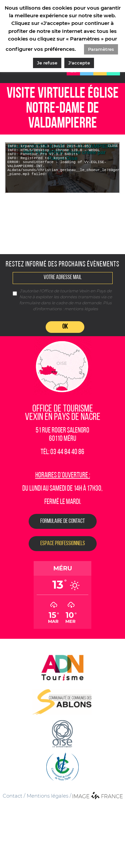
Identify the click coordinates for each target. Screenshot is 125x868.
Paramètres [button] (101, 49)
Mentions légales (47, 796)
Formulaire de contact (63, 521)
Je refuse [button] (47, 63)
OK (65, 327)
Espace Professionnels (63, 544)
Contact (12, 796)
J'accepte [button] (79, 63)
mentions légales (81, 309)
